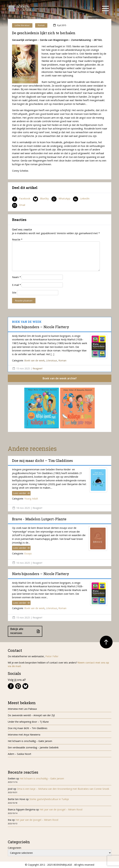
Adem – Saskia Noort (20, 754)
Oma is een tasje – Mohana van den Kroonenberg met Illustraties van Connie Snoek (63, 789)
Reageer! (38, 368)
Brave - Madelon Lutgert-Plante (39, 519)
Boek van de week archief (60, 378)
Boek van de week (34, 360)
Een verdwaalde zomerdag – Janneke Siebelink (33, 747)
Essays (28, 553)
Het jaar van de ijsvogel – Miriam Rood (61, 809)
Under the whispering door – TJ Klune (28, 722)
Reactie (17, 239)
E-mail (16, 285)
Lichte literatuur (22, 25)
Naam (16, 277)
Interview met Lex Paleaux (22, 709)
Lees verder (21, 493)
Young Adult (31, 499)
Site (14, 293)
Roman (41, 25)
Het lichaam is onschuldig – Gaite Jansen (30, 741)
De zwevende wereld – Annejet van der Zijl (31, 715)
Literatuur (52, 360)
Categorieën (15, 848)
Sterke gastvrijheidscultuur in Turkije (49, 799)
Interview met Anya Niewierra (24, 735)
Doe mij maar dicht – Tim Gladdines (42, 461)
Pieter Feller (52, 656)
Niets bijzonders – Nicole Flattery (41, 327)
